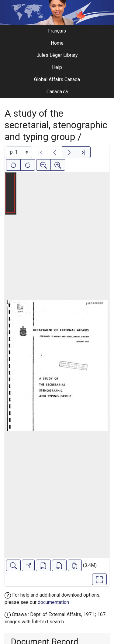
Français (57, 31)
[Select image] (19, 152)
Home (57, 43)
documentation (53, 602)
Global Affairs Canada (57, 79)
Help (57, 67)
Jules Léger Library (57, 55)
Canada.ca (57, 92)
